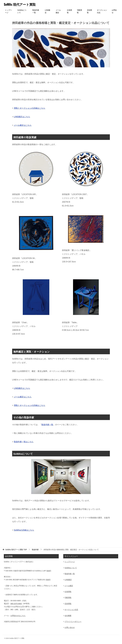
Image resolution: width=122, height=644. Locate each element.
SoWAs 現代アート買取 (22, 4)
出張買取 (69, 11)
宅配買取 (79, 11)
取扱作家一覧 (36, 11)
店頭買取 (89, 11)
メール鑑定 (58, 11)
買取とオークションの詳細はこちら (30, 108)
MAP (49, 571)
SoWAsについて (22, 11)
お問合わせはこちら (18, 616)
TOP (16, 550)
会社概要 (68, 616)
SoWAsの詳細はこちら (24, 530)
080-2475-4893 (16, 604)
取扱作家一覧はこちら (24, 442)
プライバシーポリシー (73, 622)
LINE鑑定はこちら (22, 117)
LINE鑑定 (47, 11)
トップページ (8, 11)
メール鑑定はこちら (23, 125)
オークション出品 (102, 11)
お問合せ (114, 11)
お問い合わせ (70, 627)
